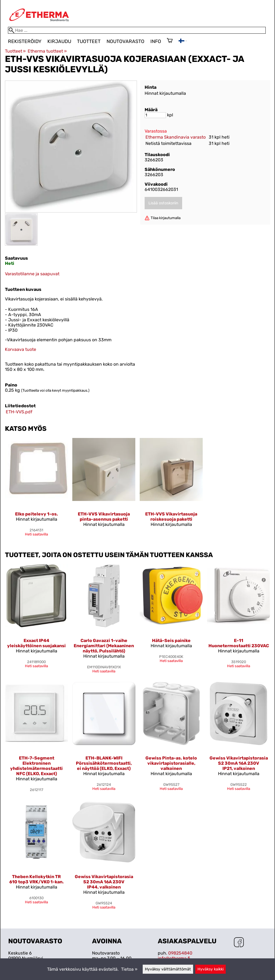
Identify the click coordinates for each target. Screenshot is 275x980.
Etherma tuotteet (47, 51)
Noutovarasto (125, 41)
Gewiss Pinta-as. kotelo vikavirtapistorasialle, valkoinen (171, 763)
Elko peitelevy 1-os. (37, 514)
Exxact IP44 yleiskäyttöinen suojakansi (36, 643)
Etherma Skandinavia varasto (176, 137)
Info (156, 41)
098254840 (180, 953)
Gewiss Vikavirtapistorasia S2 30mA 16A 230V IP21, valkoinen (239, 763)
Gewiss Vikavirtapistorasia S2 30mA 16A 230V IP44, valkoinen (104, 882)
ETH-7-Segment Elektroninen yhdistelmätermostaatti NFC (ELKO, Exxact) (36, 766)
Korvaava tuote (21, 349)
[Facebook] (239, 943)
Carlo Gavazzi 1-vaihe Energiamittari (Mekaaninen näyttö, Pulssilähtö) (104, 646)
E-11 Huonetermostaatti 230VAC (239, 643)
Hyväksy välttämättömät (168, 969)
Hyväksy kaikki (210, 969)
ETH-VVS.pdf (19, 412)
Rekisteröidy (25, 41)
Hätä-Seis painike (171, 641)
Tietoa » (129, 969)
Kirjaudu (59, 41)
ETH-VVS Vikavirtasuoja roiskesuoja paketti (171, 517)
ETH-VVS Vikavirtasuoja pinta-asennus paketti (104, 517)
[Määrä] (155, 115)
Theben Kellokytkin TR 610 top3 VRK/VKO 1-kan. (37, 879)
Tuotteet (89, 41)
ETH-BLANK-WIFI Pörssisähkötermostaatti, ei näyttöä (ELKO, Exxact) (104, 763)
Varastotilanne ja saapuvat (32, 274)
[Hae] (137, 30)
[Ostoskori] (170, 41)
